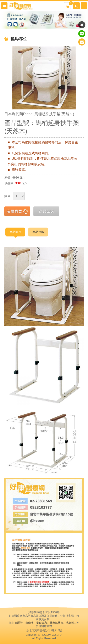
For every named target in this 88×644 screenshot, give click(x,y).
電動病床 (42, 623)
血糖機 (29, 623)
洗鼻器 (70, 623)
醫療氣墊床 (56, 623)
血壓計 (19, 623)
